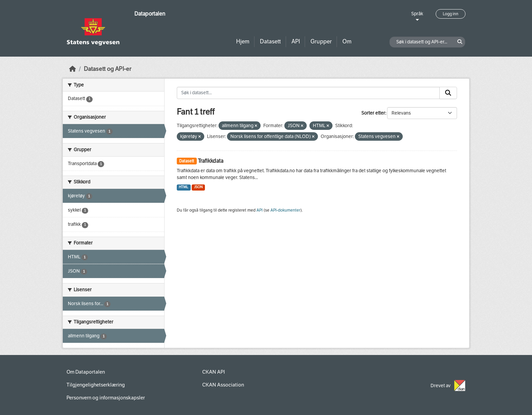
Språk (417, 14)
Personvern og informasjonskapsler (106, 398)
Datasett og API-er (108, 69)
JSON (198, 187)
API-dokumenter (285, 210)
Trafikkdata (211, 161)
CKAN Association (223, 385)
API (296, 42)
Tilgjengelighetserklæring (96, 385)
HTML (184, 187)
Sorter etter (373, 113)
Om (347, 42)
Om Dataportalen (86, 372)
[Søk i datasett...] (308, 93)
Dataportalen (150, 14)
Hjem (243, 42)
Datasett (270, 42)
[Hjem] (73, 69)
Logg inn (451, 14)
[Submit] (448, 93)
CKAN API (214, 372)
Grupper (321, 42)
